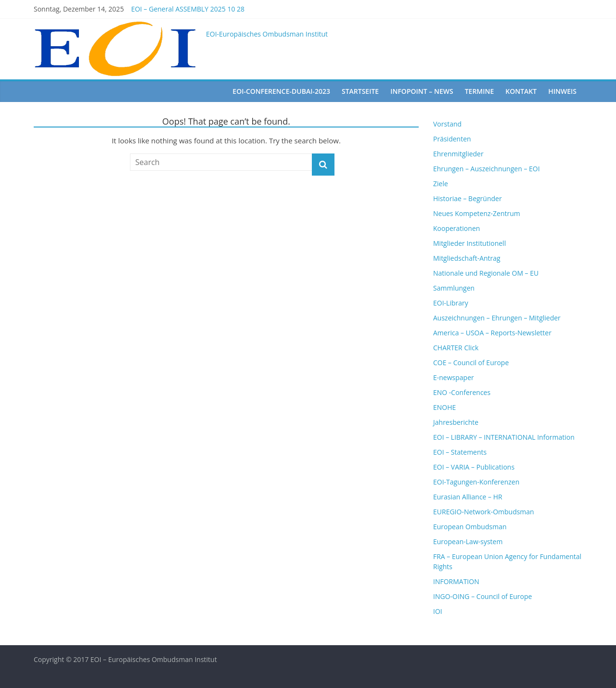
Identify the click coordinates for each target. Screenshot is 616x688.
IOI (438, 611)
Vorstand (447, 124)
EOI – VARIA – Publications (474, 467)
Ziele (441, 184)
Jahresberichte (456, 422)
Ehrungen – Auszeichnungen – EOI (487, 169)
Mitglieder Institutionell (469, 243)
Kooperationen (456, 228)
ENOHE (444, 407)
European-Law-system (468, 541)
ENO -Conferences (462, 392)
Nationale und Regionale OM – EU (486, 273)
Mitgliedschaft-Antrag (467, 258)
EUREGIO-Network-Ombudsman (484, 512)
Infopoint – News (422, 91)
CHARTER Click (456, 348)
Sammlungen (454, 288)
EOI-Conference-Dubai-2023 (281, 91)
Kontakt (521, 91)
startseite (360, 91)
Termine (480, 91)
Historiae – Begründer (468, 198)
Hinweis (562, 91)
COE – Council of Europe (471, 363)
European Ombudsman (470, 527)
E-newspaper (454, 377)
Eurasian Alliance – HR (468, 497)
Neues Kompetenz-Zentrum (477, 213)
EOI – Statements (460, 452)
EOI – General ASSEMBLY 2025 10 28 (188, 9)
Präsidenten (452, 139)
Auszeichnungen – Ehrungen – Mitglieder (497, 318)
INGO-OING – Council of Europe (482, 596)
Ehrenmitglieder (458, 154)
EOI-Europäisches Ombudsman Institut (267, 34)
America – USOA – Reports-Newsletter (492, 333)
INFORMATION (456, 581)
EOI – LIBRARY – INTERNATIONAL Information (504, 437)
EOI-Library (451, 303)
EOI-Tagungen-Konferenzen (476, 482)
